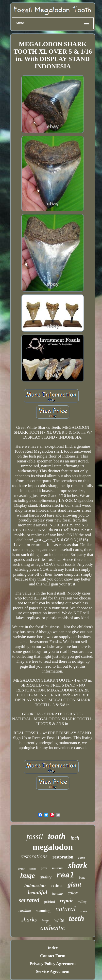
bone (82, 878)
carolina (25, 911)
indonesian (35, 885)
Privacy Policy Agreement (53, 964)
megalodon (53, 847)
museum (58, 868)
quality (46, 877)
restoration (63, 857)
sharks (29, 919)
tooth (57, 836)
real (65, 875)
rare (82, 857)
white (59, 920)
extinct (57, 886)
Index (53, 948)
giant (74, 884)
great (44, 868)
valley (82, 902)
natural (66, 909)
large (45, 921)
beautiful (37, 892)
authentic (53, 928)
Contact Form (53, 956)
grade (21, 869)
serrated (29, 900)
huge (28, 875)
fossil (35, 836)
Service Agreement (53, 972)
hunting (58, 894)
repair (66, 900)
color (72, 893)
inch (75, 838)
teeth (76, 918)
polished (50, 902)
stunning (43, 911)
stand (84, 911)
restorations (34, 856)
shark (78, 865)
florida (33, 869)
